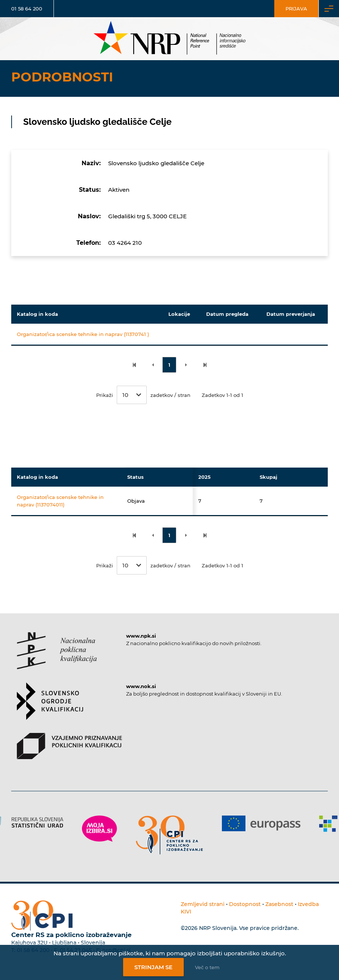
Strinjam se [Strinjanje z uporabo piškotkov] (153, 967)
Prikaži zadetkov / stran (143, 395)
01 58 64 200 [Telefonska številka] (27, 9)
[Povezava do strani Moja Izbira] (100, 829)
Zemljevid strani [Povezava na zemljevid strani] (203, 904)
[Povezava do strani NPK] (57, 657)
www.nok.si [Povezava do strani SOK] (141, 686)
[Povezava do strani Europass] (261, 823)
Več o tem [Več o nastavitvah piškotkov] (207, 967)
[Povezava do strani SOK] (50, 708)
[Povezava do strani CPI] (169, 835)
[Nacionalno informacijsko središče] (169, 39)
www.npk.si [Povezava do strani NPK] (141, 636)
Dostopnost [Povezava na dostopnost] (245, 904)
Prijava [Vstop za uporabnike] (296, 9)
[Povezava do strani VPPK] (69, 753)
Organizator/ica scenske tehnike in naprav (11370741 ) (83, 334)
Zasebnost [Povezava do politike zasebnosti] (279, 904)
